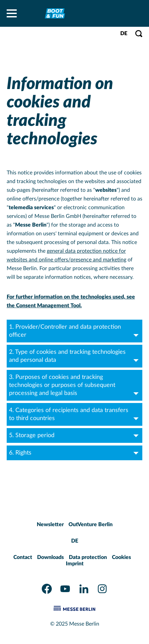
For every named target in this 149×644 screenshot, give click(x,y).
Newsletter (50, 525)
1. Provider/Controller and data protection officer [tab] (75, 331)
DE (124, 33)
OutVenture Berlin (91, 525)
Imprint (75, 564)
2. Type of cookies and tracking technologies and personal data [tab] (75, 356)
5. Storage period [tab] (75, 435)
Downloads (50, 557)
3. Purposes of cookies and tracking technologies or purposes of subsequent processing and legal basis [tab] (75, 385)
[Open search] (139, 34)
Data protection (88, 557)
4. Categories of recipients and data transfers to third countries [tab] (75, 414)
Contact (23, 557)
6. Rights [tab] (75, 453)
